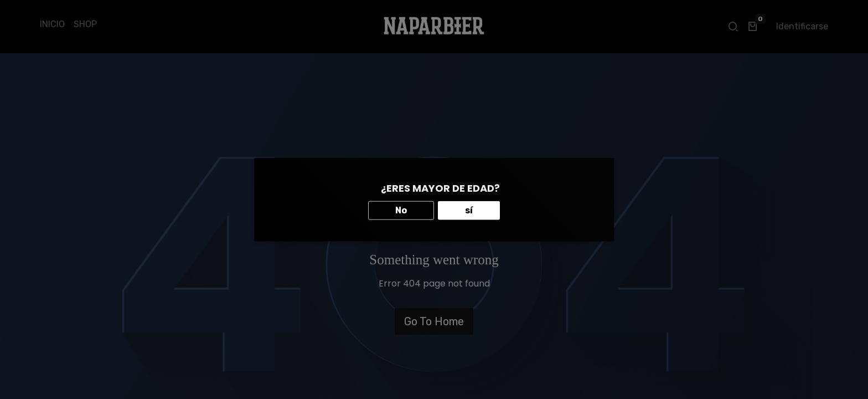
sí (469, 210)
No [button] (401, 210)
